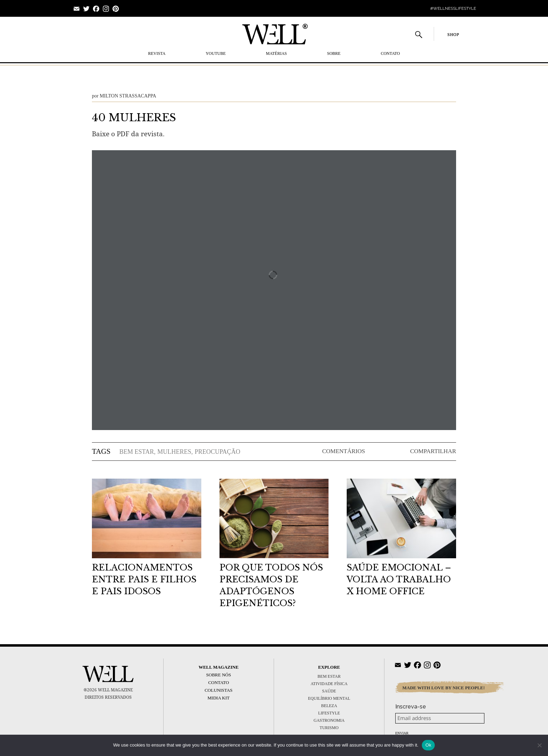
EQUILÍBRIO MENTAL (329, 698)
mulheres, (175, 452)
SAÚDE (329, 691)
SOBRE (334, 53)
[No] (539, 745)
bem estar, (137, 452)
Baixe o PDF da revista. (128, 134)
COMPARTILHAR (433, 451)
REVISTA (157, 53)
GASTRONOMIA (329, 720)
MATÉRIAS (276, 53)
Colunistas (218, 690)
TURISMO (329, 728)
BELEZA (329, 706)
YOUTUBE (215, 53)
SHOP (453, 35)
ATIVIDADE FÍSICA (329, 684)
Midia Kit (219, 698)
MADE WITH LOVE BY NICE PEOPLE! (444, 688)
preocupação (217, 452)
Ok (428, 745)
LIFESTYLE (329, 713)
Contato (390, 53)
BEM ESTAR (329, 676)
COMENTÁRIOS (344, 451)
